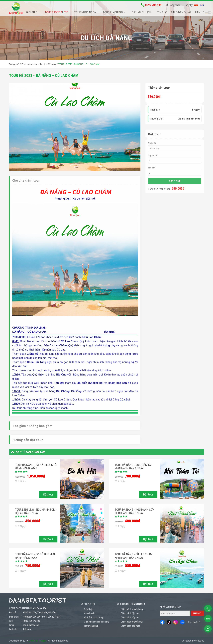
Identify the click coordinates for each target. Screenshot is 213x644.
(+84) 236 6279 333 (51, 617)
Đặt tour (48, 494)
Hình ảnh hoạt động (93, 618)
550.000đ (133, 566)
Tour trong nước (56, 12)
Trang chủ (14, 64)
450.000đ (33, 521)
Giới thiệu (32, 12)
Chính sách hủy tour (130, 618)
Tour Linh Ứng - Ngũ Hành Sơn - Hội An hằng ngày (36, 511)
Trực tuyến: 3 (194, 622)
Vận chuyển (90, 613)
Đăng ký (188, 4)
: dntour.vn (27, 629)
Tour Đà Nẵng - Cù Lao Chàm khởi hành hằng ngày (134, 556)
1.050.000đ (36, 476)
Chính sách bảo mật (130, 626)
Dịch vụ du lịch (141, 12)
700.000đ (133, 476)
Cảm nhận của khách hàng (97, 622)
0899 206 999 (153, 4)
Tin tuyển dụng (181, 12)
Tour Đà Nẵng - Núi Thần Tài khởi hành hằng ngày (133, 467)
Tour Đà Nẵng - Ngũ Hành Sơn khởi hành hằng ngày (135, 511)
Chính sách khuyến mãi (132, 622)
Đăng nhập (173, 4)
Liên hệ (199, 12)
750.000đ (33, 566)
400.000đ (133, 521)
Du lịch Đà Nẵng (48, 64)
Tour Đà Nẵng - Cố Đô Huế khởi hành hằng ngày (35, 556)
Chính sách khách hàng (132, 609)
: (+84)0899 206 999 (31, 617)
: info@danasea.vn (30, 625)
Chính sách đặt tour (130, 613)
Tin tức (162, 12)
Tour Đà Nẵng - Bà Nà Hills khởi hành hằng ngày (36, 467)
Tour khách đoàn (114, 12)
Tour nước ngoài (85, 12)
